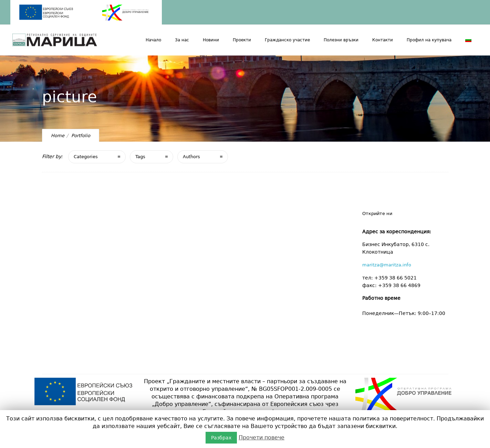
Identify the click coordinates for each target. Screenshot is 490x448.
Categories (86, 157)
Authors (191, 157)
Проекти (242, 40)
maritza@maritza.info (387, 265)
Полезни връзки (341, 40)
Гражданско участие (287, 40)
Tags (140, 157)
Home (58, 136)
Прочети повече (262, 437)
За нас (182, 40)
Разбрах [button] (221, 438)
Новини (211, 40)
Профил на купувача (429, 40)
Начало (153, 40)
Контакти (383, 40)
